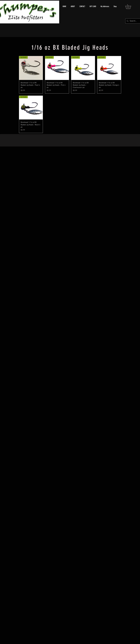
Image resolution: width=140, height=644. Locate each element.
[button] (130, 7)
